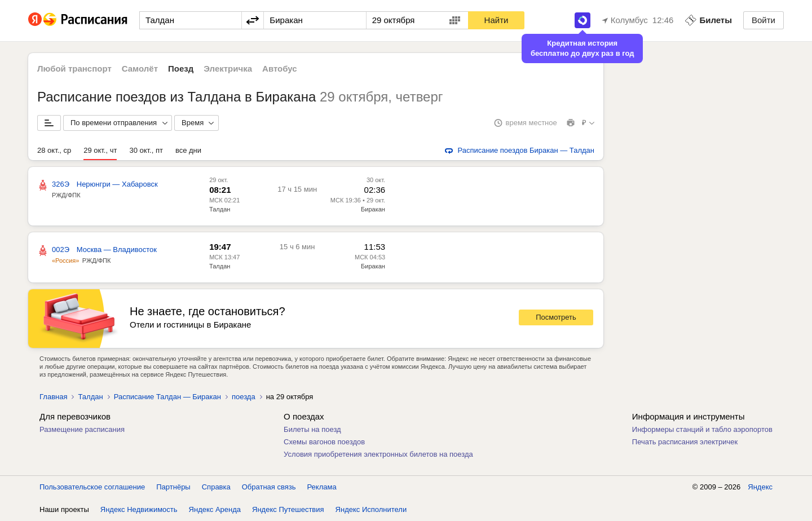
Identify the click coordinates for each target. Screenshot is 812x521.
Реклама (322, 487)
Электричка (228, 69)
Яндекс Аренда (215, 509)
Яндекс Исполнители (371, 509)
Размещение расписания (82, 429)
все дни (188, 150)
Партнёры (173, 487)
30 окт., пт (146, 150)
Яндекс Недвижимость (139, 509)
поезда (244, 397)
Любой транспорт (74, 69)
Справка (216, 487)
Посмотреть (556, 317)
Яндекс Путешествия (288, 509)
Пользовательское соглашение (92, 487)
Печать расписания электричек (685, 442)
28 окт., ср (54, 150)
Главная (53, 397)
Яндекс (760, 487)
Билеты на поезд (312, 429)
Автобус (280, 69)
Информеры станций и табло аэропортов (702, 429)
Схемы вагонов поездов (324, 442)
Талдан (220, 209)
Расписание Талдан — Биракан (167, 397)
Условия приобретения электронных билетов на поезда (378, 454)
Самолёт (140, 69)
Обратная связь (269, 487)
